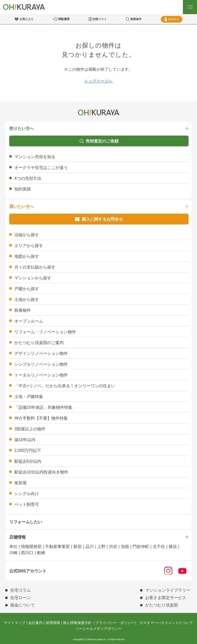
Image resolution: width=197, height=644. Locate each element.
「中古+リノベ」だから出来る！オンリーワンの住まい (65, 386)
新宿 (77, 547)
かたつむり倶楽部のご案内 (39, 343)
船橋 (41, 553)
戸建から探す (27, 289)
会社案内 (35, 623)
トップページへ (98, 81)
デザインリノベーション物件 (41, 353)
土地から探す (27, 300)
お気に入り (27, 19)
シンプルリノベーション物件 (41, 364)
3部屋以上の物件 (30, 429)
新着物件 (23, 310)
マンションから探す (33, 278)
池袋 (125, 547)
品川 (90, 547)
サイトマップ (15, 623)
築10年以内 (25, 440)
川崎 (13, 553)
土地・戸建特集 (29, 397)
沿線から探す (27, 235)
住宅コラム (21, 590)
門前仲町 (141, 547)
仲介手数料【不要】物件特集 (41, 418)
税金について (23, 605)
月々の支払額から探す (35, 267)
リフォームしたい (26, 522)
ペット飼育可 (27, 504)
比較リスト (100, 19)
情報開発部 (31, 547)
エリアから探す (29, 246)
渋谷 (113, 547)
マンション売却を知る (35, 157)
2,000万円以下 (28, 451)
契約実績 (23, 189)
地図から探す (27, 256)
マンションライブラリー (168, 590)
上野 (101, 547)
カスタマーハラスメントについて (166, 623)
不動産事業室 (57, 547)
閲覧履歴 (64, 19)
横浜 (173, 547)
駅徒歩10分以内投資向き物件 (41, 472)
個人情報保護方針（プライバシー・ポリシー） (101, 623)
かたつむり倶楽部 (162, 605)
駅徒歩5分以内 (28, 461)
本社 (13, 547)
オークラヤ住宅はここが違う (41, 168)
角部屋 (21, 483)
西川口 (27, 553)
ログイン (174, 19)
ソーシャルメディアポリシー (98, 629)
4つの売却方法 (28, 178)
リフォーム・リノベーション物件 (45, 332)
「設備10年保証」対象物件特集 (43, 407)
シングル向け (27, 494)
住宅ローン (21, 598)
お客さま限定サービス (166, 598)
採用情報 (53, 623)
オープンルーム (29, 321)
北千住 (159, 547)
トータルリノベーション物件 (41, 375)
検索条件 (136, 19)
